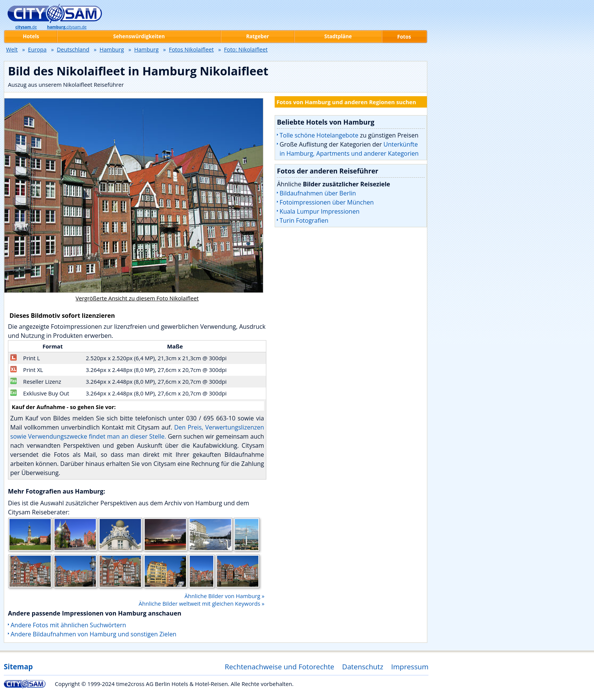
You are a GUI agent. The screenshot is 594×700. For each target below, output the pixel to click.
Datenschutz (363, 666)
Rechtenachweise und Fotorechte (279, 666)
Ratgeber (258, 36)
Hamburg (112, 49)
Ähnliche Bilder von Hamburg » (224, 596)
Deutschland (73, 49)
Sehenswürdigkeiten (139, 36)
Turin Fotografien (304, 220)
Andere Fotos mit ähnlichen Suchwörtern (68, 625)
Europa (37, 49)
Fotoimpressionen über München (327, 202)
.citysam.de (67, 27)
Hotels (31, 36)
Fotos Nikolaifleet (191, 49)
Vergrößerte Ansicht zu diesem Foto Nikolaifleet (137, 298)
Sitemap (18, 666)
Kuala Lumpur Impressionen (320, 211)
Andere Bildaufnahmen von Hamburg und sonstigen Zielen (94, 634)
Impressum (410, 666)
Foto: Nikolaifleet (246, 49)
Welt (12, 49)
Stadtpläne (338, 36)
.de (26, 27)
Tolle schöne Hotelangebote (319, 135)
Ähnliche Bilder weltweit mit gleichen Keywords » (202, 603)
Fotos (404, 37)
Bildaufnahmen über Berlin (318, 193)
